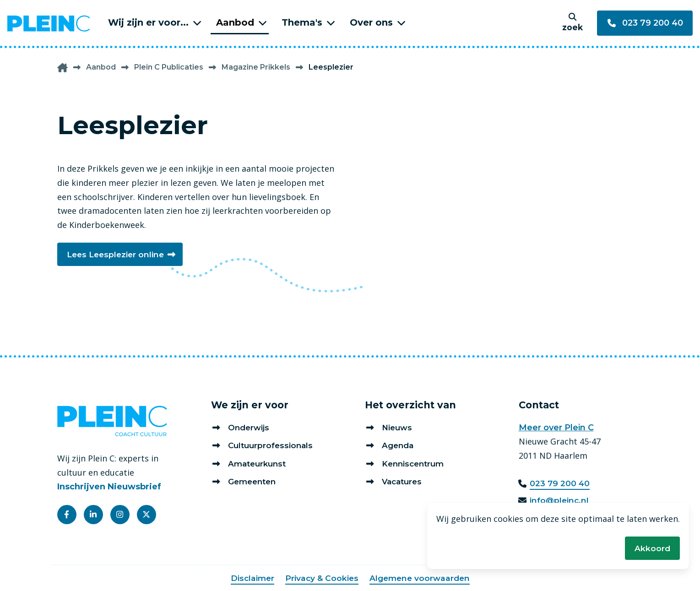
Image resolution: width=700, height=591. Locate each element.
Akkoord (652, 548)
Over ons (371, 22)
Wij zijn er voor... (148, 22)
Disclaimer (250, 578)
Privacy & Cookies (321, 578)
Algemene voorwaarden (421, 578)
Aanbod (235, 22)
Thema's (302, 22)
